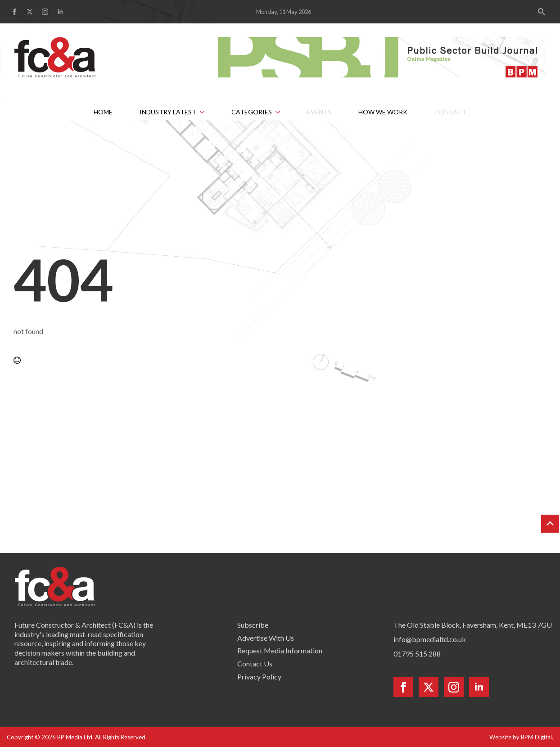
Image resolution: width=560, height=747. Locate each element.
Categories (252, 112)
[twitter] (30, 12)
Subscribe (253, 625)
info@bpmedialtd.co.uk (430, 639)
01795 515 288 (417, 654)
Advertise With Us (266, 638)
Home (103, 112)
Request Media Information (280, 650)
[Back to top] (550, 524)
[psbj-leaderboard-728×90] (382, 56)
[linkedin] (60, 12)
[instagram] (45, 12)
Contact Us (255, 663)
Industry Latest (168, 112)
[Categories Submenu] (283, 112)
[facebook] (14, 12)
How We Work (383, 112)
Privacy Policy (259, 677)
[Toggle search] (542, 12)
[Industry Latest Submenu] (207, 112)
